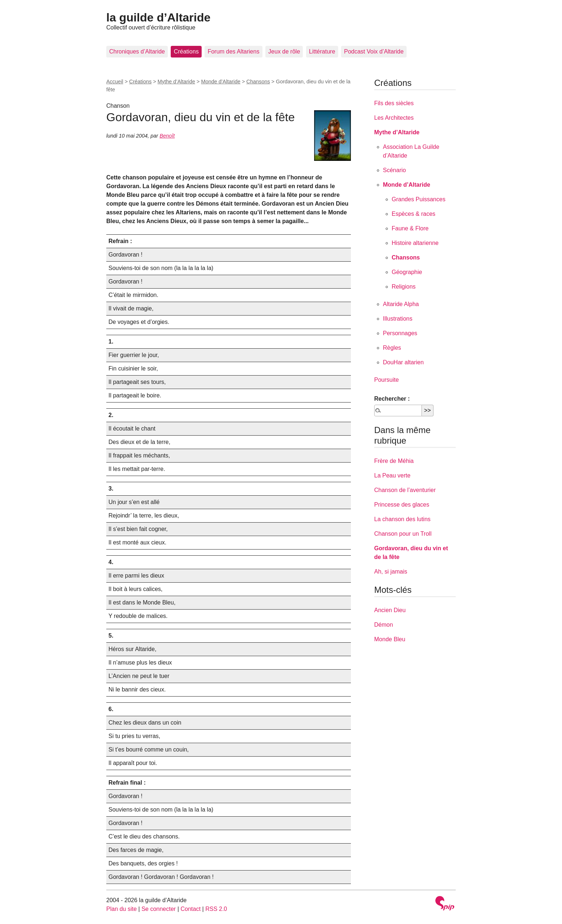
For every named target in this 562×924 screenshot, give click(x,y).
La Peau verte (392, 475)
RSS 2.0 (216, 909)
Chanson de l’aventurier (405, 490)
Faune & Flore (410, 228)
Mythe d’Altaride (176, 82)
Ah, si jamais (391, 572)
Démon (384, 625)
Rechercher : (392, 399)
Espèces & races (413, 214)
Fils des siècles (394, 103)
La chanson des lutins (402, 519)
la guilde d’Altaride (158, 17)
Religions (404, 287)
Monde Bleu (390, 639)
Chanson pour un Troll (403, 534)
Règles (392, 348)
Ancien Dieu (390, 610)
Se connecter (159, 909)
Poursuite (387, 380)
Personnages (400, 333)
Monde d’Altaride (221, 82)
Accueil (115, 82)
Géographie (407, 272)
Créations (186, 51)
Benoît (167, 136)
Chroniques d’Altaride (137, 51)
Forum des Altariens (233, 51)
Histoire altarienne (415, 243)
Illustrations (398, 319)
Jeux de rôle (284, 51)
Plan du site (122, 909)
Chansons (258, 82)
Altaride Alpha (401, 304)
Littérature (322, 51)
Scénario (394, 170)
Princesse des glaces (402, 505)
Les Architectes (394, 118)
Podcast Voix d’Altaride (374, 51)
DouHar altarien (403, 362)
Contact (191, 909)
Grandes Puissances (419, 199)
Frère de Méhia (394, 461)
